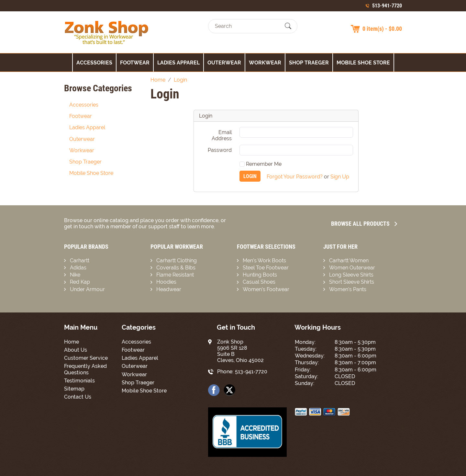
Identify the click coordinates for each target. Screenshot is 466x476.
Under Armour (87, 289)
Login (250, 176)
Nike (75, 275)
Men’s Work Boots (264, 261)
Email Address (222, 135)
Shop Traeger (309, 63)
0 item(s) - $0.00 (382, 29)
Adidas (78, 268)
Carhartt (80, 261)
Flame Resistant (175, 275)
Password (220, 150)
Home (72, 342)
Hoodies (166, 282)
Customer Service (86, 358)
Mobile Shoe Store (363, 63)
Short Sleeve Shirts (352, 282)
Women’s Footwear (266, 289)
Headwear (169, 289)
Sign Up (340, 176)
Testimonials (79, 381)
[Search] (247, 26)
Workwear (265, 63)
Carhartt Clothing (177, 261)
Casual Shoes (259, 282)
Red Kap (80, 282)
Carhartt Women (349, 261)
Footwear (135, 63)
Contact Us (78, 397)
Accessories (94, 63)
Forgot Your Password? (295, 176)
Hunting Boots (260, 275)
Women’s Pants (348, 289)
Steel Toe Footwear (266, 268)
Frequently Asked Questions (85, 369)
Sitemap (74, 389)
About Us (76, 350)
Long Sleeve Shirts (351, 275)
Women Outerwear (352, 268)
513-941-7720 (387, 6)
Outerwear (224, 63)
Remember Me (261, 164)
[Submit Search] (288, 26)
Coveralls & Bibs (176, 268)
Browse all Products (364, 224)
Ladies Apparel (178, 63)
